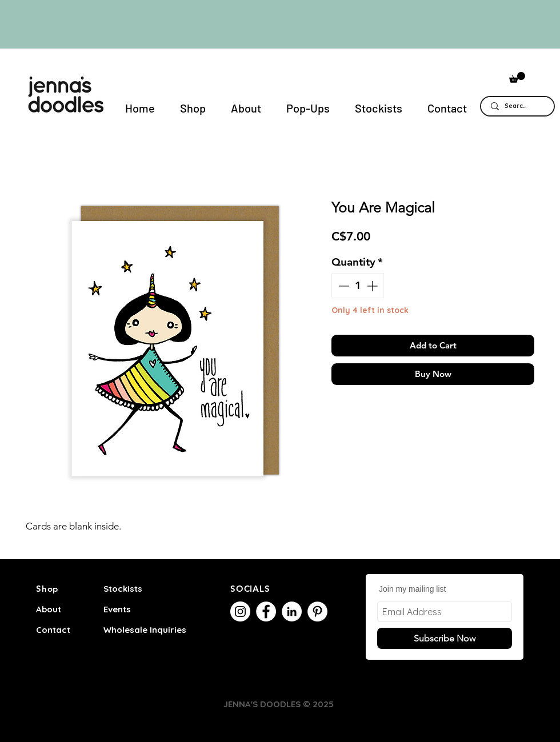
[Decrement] (343, 286)
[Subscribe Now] (445, 638)
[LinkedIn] (292, 611)
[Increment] (373, 286)
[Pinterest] (317, 611)
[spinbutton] (358, 286)
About (49, 609)
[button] (517, 77)
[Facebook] (266, 611)
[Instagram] (240, 611)
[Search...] (517, 106)
